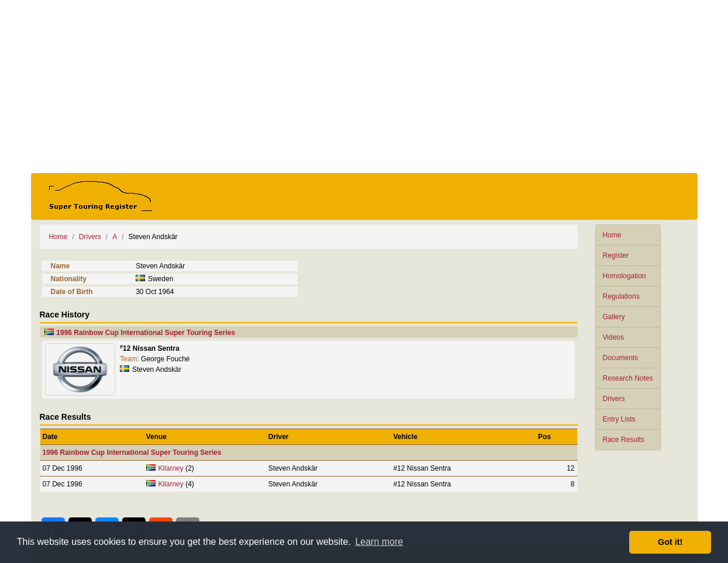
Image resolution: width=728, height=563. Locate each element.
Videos (613, 337)
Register (616, 255)
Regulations (621, 296)
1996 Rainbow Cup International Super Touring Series (146, 333)
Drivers (614, 399)
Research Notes (628, 378)
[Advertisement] (364, 87)
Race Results (624, 440)
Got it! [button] (670, 542)
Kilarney (170, 468)
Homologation (625, 276)
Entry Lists (619, 419)
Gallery (614, 317)
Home (612, 235)
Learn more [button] (379, 542)
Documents (621, 358)
